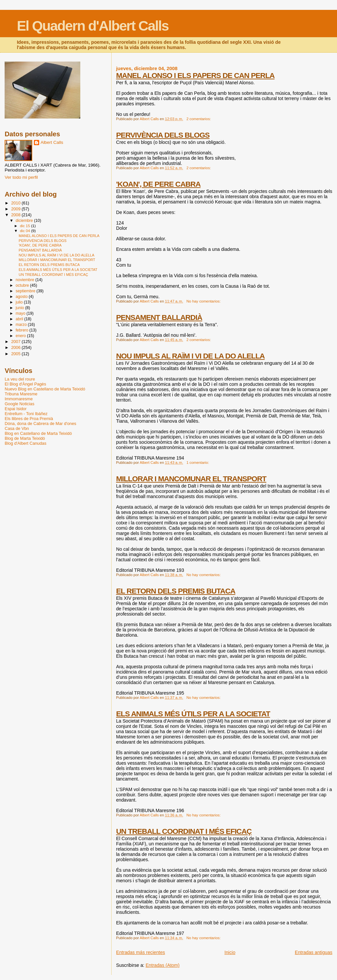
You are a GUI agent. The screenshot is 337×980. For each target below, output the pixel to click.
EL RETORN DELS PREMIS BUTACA (176, 591)
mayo (21, 313)
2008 (16, 215)
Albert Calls (52, 142)
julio (20, 302)
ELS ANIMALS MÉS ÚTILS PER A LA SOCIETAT (193, 714)
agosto (22, 297)
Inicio (230, 952)
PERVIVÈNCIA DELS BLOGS (163, 135)
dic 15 (25, 226)
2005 (16, 354)
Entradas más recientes (141, 952)
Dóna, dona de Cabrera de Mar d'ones (40, 424)
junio (20, 308)
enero (21, 336)
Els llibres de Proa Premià (29, 419)
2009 (16, 209)
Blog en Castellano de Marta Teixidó (38, 433)
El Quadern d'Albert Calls (93, 26)
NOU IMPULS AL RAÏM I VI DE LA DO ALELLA (190, 356)
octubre (23, 285)
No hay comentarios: (204, 301)
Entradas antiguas (314, 952)
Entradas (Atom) (162, 965)
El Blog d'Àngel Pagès (25, 384)
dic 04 (25, 231)
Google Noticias (19, 404)
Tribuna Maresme (21, 394)
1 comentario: (198, 463)
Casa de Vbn (17, 428)
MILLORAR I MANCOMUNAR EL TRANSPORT (191, 479)
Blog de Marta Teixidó (25, 438)
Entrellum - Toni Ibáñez (26, 414)
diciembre (25, 221)
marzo (22, 325)
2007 (16, 342)
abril (20, 319)
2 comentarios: (199, 119)
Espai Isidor (16, 409)
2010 (16, 203)
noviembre (25, 280)
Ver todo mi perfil (21, 177)
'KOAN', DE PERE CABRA (158, 184)
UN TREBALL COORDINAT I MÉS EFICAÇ (184, 831)
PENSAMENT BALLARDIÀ (159, 317)
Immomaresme (19, 399)
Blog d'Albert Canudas (26, 443)
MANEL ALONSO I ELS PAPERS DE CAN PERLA (195, 75)
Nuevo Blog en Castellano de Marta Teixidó (45, 389)
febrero (22, 330)
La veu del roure (20, 379)
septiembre (26, 291)
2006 (16, 347)
